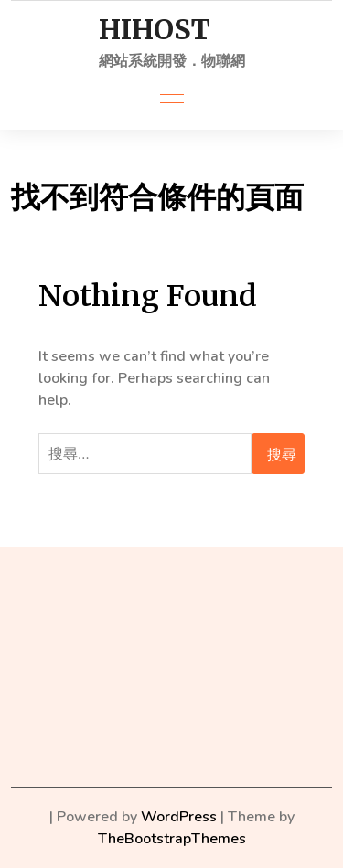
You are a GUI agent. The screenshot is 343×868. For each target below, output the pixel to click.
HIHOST (155, 30)
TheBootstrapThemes (172, 839)
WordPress (179, 817)
